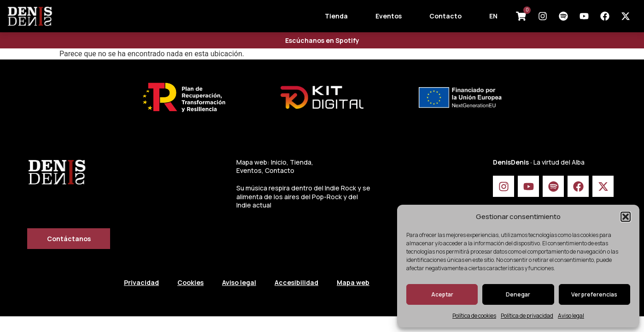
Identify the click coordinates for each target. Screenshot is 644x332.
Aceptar (442, 294)
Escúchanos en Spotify (322, 40)
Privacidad (141, 282)
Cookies (190, 282)
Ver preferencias (594, 294)
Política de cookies (474, 316)
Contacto (445, 16)
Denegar (518, 294)
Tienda (336, 16)
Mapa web (353, 282)
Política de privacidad (527, 316)
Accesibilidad (296, 282)
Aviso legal (571, 316)
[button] (626, 217)
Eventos (389, 16)
